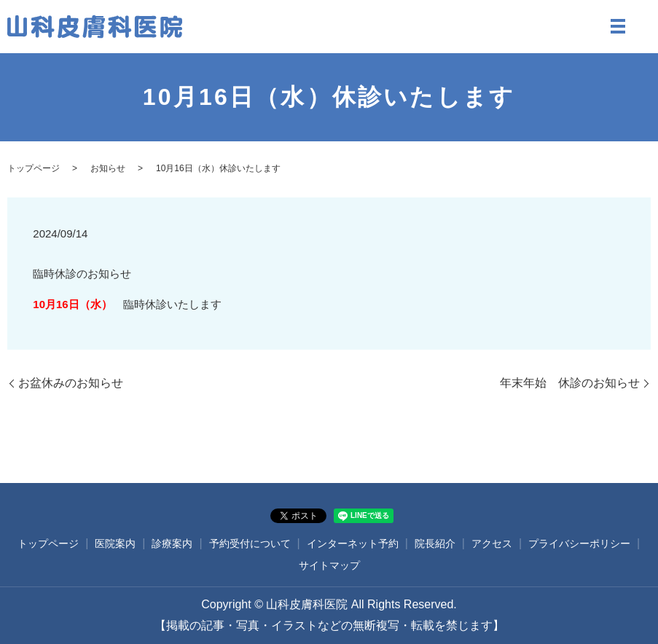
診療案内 (172, 543)
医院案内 (115, 543)
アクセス (492, 543)
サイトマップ (329, 565)
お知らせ (108, 168)
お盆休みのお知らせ (71, 383)
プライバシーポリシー (579, 543)
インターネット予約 (353, 543)
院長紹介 (435, 543)
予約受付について (250, 543)
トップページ (34, 168)
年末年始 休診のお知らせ (570, 383)
